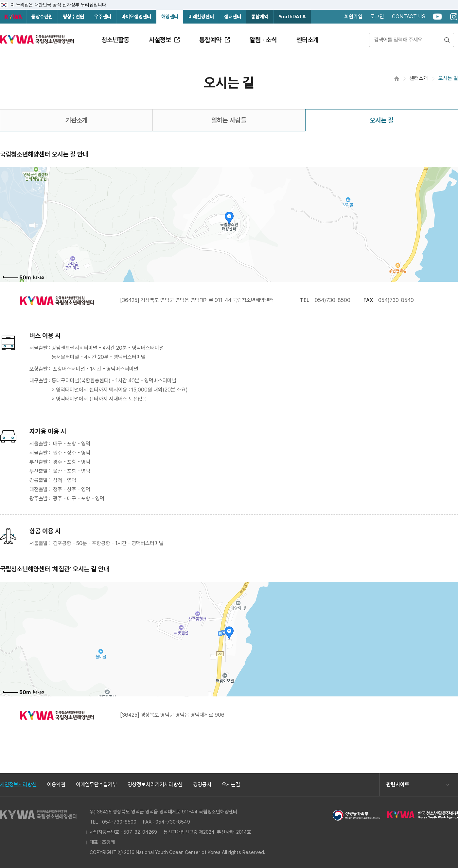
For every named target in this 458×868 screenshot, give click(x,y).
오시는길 (231, 785)
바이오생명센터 (136, 17)
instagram (454, 17)
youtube (437, 17)
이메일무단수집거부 (97, 785)
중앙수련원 (42, 17)
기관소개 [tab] (77, 120)
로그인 (377, 17)
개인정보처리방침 (18, 785)
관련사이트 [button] (398, 785)
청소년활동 (115, 40)
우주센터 (103, 17)
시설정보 (160, 40)
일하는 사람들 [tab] (229, 120)
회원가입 (353, 17)
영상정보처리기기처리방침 (155, 785)
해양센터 (170, 17)
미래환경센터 (201, 17)
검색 (447, 40)
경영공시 (202, 785)
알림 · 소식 (263, 40)
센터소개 (308, 40)
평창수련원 (73, 17)
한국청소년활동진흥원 (13, 17)
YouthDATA (292, 17)
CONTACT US (409, 17)
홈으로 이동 (397, 78)
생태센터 (233, 17)
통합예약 (260, 17)
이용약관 (56, 785)
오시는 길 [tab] (382, 120)
